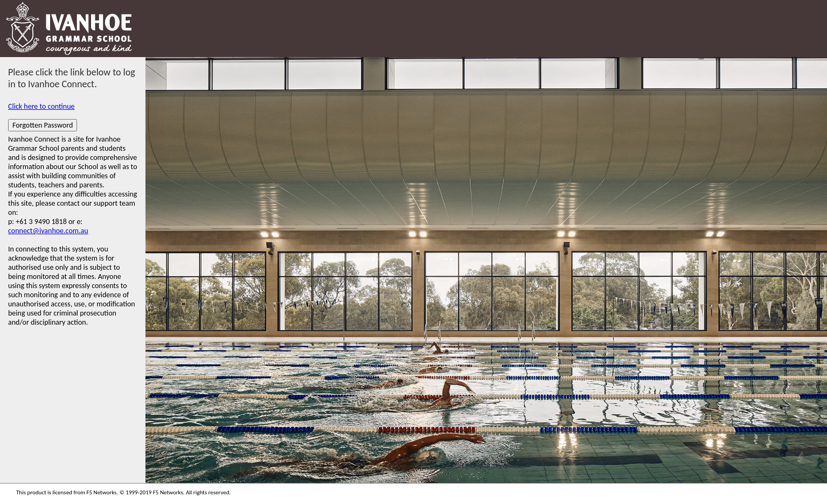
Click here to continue (41, 106)
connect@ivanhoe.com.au (48, 231)
